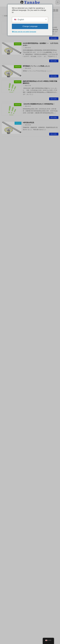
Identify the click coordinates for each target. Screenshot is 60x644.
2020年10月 (6, 488)
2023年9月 (6, 421)
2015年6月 (6, 558)
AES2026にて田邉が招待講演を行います (37, 167)
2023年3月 (6, 437)
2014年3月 (6, 578)
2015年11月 (6, 552)
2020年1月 (6, 494)
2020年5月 (6, 491)
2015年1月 (6, 565)
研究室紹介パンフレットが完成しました (36, 66)
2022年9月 (6, 453)
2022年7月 (6, 459)
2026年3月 (6, 347)
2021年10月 (6, 478)
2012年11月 (6, 594)
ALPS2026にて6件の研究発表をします (36, 213)
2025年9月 (6, 363)
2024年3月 (6, 401)
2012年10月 (6, 597)
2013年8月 (6, 584)
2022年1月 (6, 472)
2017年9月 (6, 523)
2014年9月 (6, 571)
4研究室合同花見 (28, 123)
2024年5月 (6, 395)
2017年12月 (6, 517)
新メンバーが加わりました (32, 258)
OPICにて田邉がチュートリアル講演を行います (39, 228)
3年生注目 (5, 328)
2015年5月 (6, 562)
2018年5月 (6, 507)
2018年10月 (6, 501)
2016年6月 (6, 542)
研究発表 (5, 315)
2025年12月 (6, 353)
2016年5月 (6, 546)
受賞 (4, 322)
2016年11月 (6, 536)
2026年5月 (6, 340)
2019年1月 (6, 498)
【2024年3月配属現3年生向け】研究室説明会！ (39, 104)
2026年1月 (6, 350)
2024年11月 (6, 382)
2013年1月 (6, 590)
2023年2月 (6, 440)
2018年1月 (6, 514)
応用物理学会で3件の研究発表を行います (37, 273)
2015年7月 (6, 555)
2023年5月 (6, 430)
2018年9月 (6, 504)
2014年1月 (6, 581)
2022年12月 (6, 446)
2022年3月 (6, 469)
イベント (5, 325)
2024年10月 (6, 385)
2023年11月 (6, 414)
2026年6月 (6, 337)
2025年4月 (6, 373)
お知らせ (5, 309)
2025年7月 (6, 366)
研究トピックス (7, 312)
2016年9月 (6, 539)
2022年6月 (6, 462)
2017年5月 (6, 530)
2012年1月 (6, 600)
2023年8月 (6, 424)
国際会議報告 (6, 319)
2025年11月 (6, 357)
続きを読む (54, 38)
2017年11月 (6, 520)
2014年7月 (6, 574)
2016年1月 (6, 549)
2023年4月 (6, 433)
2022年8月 (6, 456)
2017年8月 (6, 526)
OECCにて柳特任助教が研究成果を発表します (40, 152)
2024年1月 (6, 408)
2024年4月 (6, 398)
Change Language (30, 26)
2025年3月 (6, 376)
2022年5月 (6, 465)
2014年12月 (6, 568)
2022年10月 (6, 449)
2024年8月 (6, 392)
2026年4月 (6, 344)
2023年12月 (6, 411)
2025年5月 (6, 369)
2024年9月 (6, 389)
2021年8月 (6, 485)
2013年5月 (6, 587)
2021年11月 (6, 475)
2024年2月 (6, 405)
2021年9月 (6, 482)
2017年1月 (6, 533)
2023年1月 (6, 443)
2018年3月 (6, 510)
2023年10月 (6, 417)
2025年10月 (6, 360)
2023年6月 (6, 427)
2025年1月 (6, 379)
